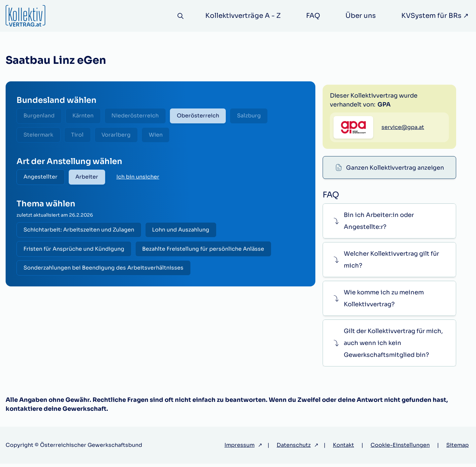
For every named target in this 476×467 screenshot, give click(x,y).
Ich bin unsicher (140, 178)
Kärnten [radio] (85, 116)
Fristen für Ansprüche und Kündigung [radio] (75, 251)
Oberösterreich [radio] (201, 116)
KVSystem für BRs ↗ (435, 16)
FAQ (313, 16)
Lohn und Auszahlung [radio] (182, 231)
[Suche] (180, 16)
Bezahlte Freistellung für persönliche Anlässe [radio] (205, 251)
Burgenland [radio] (40, 116)
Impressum (239, 448)
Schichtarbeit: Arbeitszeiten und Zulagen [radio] (79, 231)
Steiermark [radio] (39, 135)
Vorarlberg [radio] (119, 135)
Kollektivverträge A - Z (243, 16)
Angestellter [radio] (41, 178)
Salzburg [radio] (253, 116)
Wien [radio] (159, 135)
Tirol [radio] (79, 135)
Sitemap (457, 448)
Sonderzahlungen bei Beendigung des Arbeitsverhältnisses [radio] (104, 270)
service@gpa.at (403, 160)
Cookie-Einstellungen (400, 448)
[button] (389, 224)
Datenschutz (294, 448)
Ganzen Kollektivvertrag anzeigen (395, 93)
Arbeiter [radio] (88, 178)
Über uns (361, 16)
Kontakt (343, 448)
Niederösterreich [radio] (138, 116)
